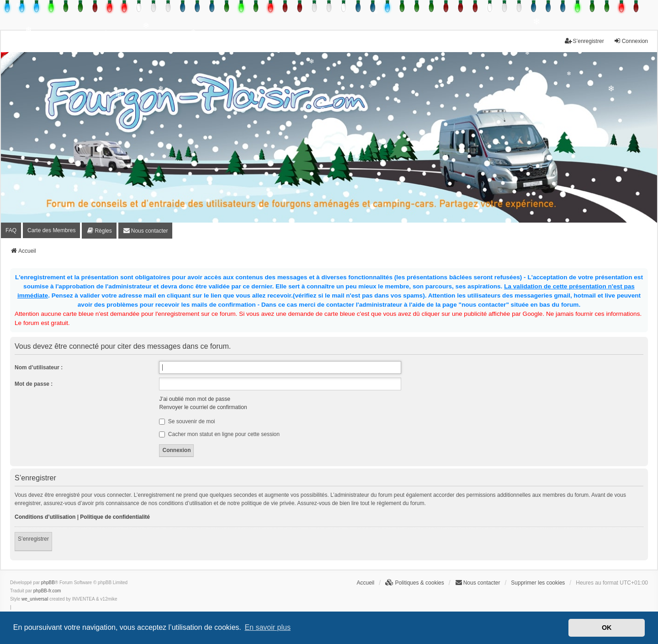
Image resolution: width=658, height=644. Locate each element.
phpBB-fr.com (47, 591)
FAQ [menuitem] (11, 230)
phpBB (48, 583)
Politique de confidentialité (115, 517)
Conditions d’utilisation (45, 517)
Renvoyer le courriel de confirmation (203, 407)
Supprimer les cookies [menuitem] (538, 583)
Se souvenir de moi (187, 421)
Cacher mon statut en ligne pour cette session (219, 434)
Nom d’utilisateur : (39, 367)
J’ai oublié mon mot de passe (194, 399)
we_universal (35, 599)
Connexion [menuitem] (631, 41)
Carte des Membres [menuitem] (51, 230)
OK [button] (607, 628)
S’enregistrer (33, 539)
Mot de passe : (34, 384)
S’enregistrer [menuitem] (584, 41)
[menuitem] (99, 231)
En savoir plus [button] (268, 627)
